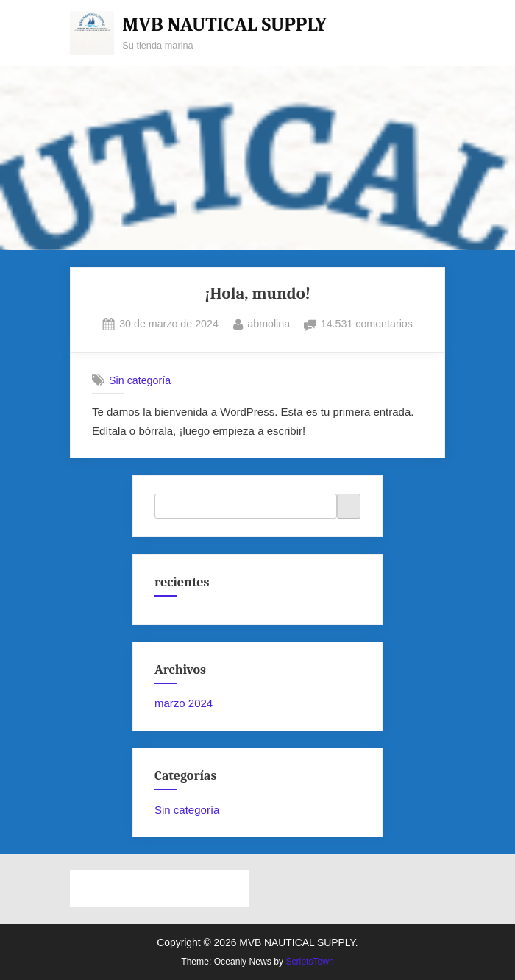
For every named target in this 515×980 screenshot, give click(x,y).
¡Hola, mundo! (257, 294)
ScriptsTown (309, 962)
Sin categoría (140, 380)
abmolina (269, 322)
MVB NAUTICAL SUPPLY (224, 25)
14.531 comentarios (367, 324)
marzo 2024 (184, 703)
